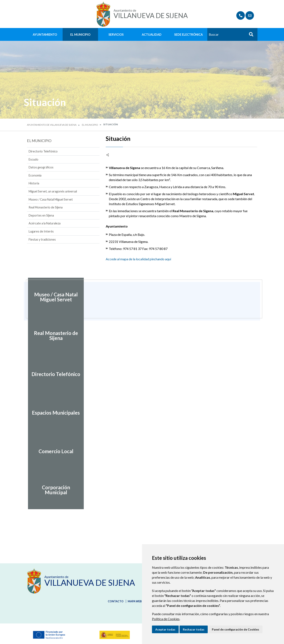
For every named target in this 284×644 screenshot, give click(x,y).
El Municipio (80, 35)
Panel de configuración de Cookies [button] (235, 629)
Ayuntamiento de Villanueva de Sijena (52, 125)
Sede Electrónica (188, 35)
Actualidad (152, 35)
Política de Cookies (166, 619)
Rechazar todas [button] (194, 629)
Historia (34, 183)
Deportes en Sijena (41, 215)
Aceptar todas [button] (165, 629)
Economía (35, 175)
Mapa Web (135, 601)
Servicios (116, 35)
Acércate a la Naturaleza (45, 223)
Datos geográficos (41, 167)
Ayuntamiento (45, 35)
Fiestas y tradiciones (42, 239)
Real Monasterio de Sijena (46, 207)
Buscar (250, 36)
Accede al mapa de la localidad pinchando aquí (138, 259)
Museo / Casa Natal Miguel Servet (51, 199)
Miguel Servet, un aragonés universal (53, 191)
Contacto (116, 601)
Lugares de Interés (41, 231)
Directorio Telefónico (43, 151)
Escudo (33, 159)
